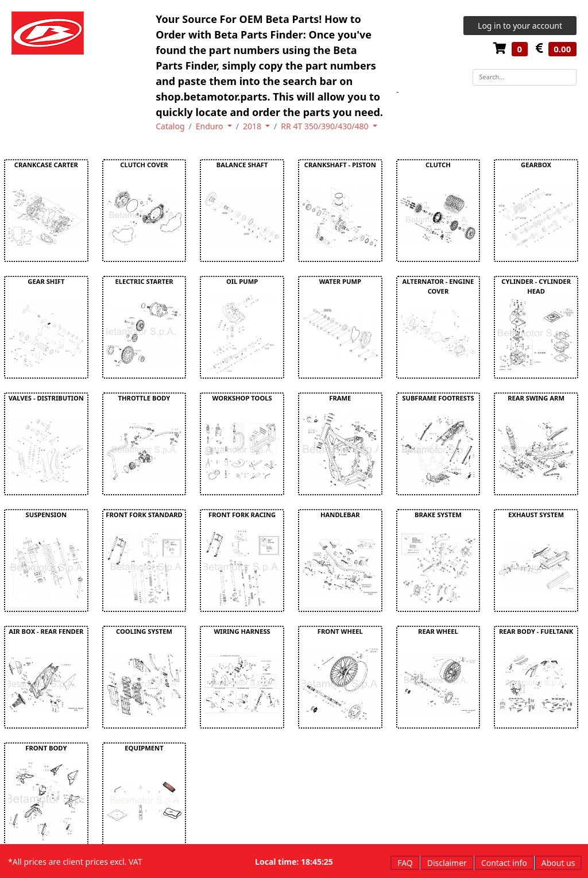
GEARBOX (536, 165)
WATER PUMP (340, 281)
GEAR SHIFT (46, 281)
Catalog (170, 126)
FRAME (340, 398)
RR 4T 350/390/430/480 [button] (326, 126)
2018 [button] (253, 126)
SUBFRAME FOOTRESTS (438, 398)
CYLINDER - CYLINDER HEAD (536, 286)
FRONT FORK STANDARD (144, 515)
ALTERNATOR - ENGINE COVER (438, 286)
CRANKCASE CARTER (46, 165)
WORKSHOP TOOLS (242, 398)
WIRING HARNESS (242, 631)
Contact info (504, 863)
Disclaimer (447, 863)
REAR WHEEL (438, 631)
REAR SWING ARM (536, 398)
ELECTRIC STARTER (144, 281)
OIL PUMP (242, 281)
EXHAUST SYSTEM (536, 515)
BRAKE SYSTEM (438, 515)
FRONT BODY (46, 748)
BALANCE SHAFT (242, 165)
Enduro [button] (210, 126)
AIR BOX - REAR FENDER (46, 631)
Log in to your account (520, 26)
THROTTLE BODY (144, 398)
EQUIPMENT (144, 748)
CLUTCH (438, 165)
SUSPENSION (47, 515)
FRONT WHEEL (340, 631)
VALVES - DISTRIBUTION (46, 398)
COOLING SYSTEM (144, 631)
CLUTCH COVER (144, 165)
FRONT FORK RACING (242, 515)
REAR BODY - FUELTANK (536, 631)
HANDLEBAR (340, 515)
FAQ (405, 863)
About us (558, 863)
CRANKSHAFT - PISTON (340, 165)
